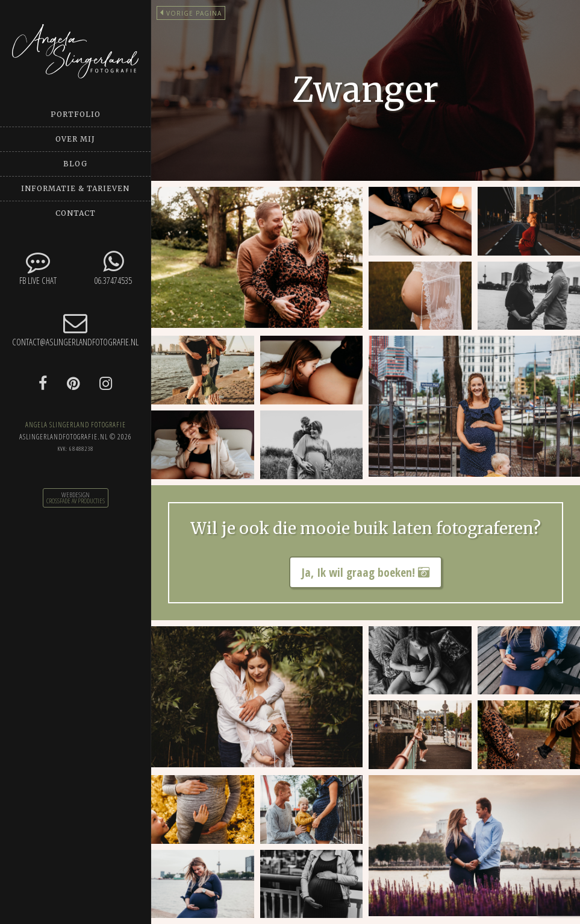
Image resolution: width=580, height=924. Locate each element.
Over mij (75, 139)
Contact (76, 213)
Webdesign (76, 495)
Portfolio (76, 114)
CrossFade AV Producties (76, 501)
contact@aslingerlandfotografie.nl (75, 329)
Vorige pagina (191, 13)
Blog (75, 164)
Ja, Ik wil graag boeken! (366, 572)
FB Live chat (38, 268)
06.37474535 (113, 268)
